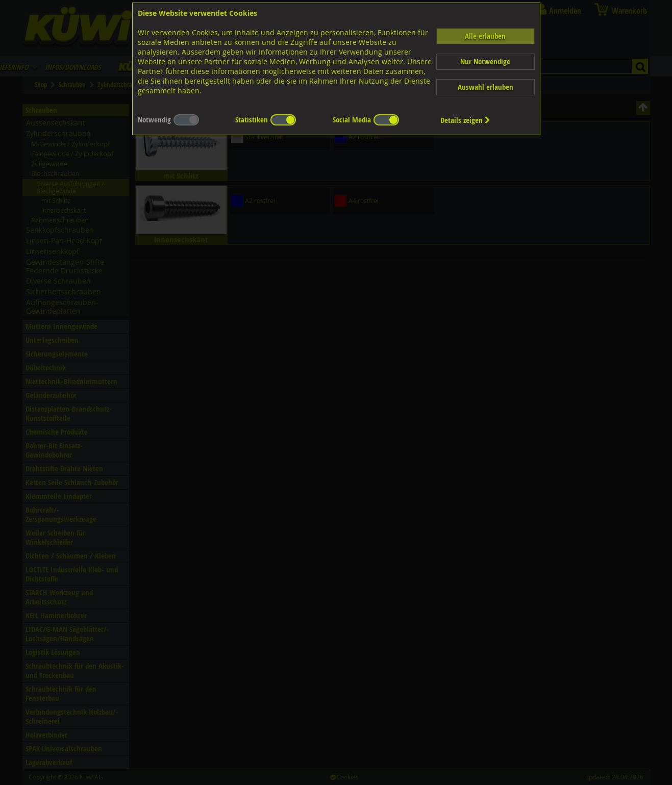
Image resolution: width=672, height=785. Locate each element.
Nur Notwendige (485, 61)
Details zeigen (465, 120)
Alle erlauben (485, 36)
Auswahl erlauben (486, 87)
